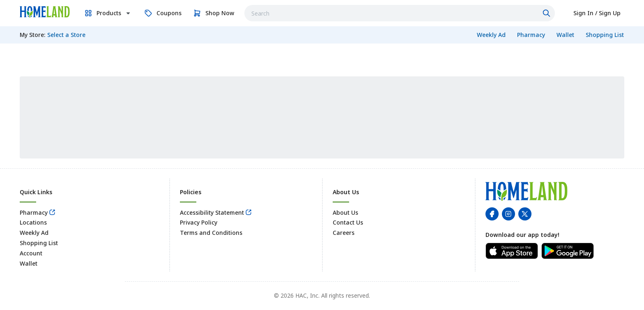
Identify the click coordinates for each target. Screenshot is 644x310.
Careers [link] (344, 233)
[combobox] (400, 13)
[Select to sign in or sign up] (597, 13)
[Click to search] (547, 13)
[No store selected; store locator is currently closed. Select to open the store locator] (66, 35)
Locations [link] (33, 222)
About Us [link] (345, 212)
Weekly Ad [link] (34, 233)
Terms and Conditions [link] (211, 233)
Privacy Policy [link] (199, 222)
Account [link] (31, 253)
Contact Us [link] (348, 222)
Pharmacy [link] (34, 212)
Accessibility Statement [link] (212, 212)
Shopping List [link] (39, 243)
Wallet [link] (29, 263)
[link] (45, 12)
